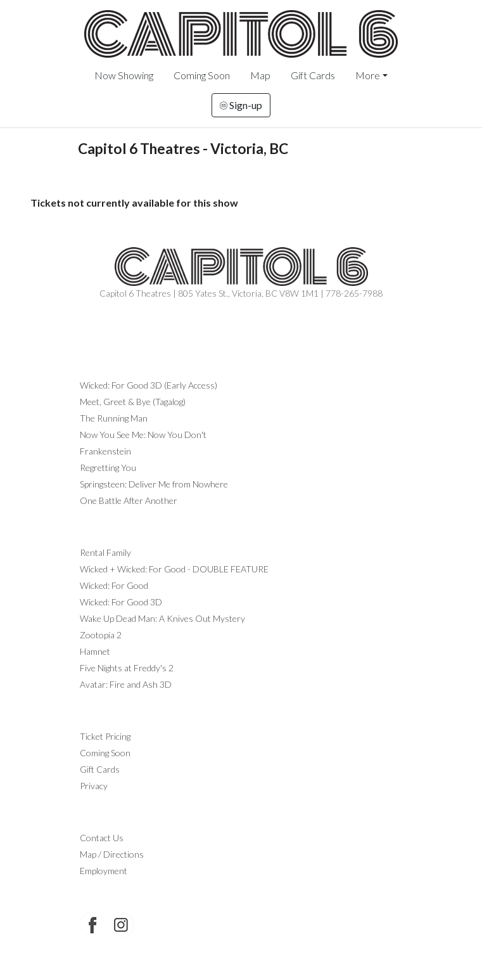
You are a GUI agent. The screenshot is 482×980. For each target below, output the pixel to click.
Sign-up (241, 105)
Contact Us (102, 838)
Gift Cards (313, 75)
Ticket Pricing (105, 736)
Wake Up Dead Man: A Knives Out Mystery (162, 618)
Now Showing (124, 75)
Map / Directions (112, 854)
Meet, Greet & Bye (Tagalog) (133, 402)
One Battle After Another (129, 500)
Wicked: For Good (114, 585)
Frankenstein (105, 451)
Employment (104, 871)
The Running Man (114, 418)
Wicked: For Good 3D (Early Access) (149, 385)
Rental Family (105, 552)
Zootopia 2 (101, 635)
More (368, 75)
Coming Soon (202, 75)
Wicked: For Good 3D (121, 602)
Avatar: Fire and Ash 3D (126, 684)
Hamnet (95, 651)
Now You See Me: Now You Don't (143, 435)
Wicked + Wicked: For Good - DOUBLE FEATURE (174, 569)
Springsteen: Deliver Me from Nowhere (154, 484)
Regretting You (108, 467)
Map (260, 75)
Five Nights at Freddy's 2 (127, 668)
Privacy (94, 786)
